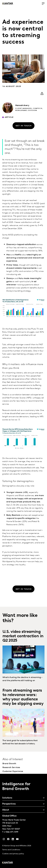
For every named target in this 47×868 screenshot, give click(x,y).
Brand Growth (9, 764)
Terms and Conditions (11, 850)
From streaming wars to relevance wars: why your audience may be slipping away (23, 697)
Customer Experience (13, 771)
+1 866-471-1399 (11, 832)
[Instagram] (4, 840)
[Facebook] (8, 840)
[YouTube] (13, 840)
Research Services (11, 768)
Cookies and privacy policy (13, 854)
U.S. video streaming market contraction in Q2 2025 (23, 636)
